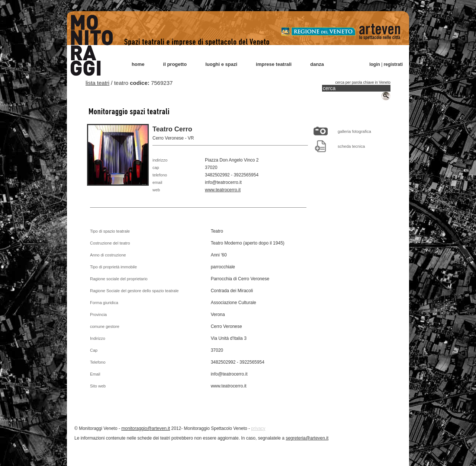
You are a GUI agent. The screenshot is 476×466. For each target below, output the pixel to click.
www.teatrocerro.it (223, 190)
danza (317, 64)
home (138, 64)
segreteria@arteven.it (307, 438)
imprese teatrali (274, 64)
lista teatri (97, 83)
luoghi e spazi (221, 64)
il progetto (175, 64)
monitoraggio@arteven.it (146, 428)
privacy (258, 428)
